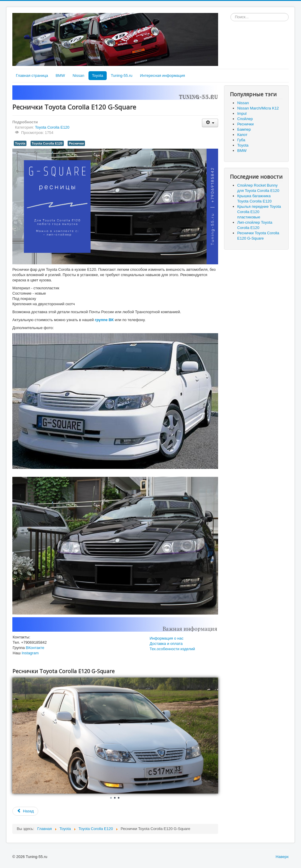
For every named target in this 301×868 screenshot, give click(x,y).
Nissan (78, 75)
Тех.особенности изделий (172, 649)
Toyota (98, 75)
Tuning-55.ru (122, 75)
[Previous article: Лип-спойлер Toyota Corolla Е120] (25, 811)
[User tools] (210, 123)
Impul (242, 113)
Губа (241, 140)
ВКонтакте (35, 648)
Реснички (76, 143)
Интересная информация (162, 75)
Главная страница (32, 75)
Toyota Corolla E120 (52, 127)
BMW (60, 75)
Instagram (30, 653)
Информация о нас (167, 638)
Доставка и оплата (166, 644)
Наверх (282, 857)
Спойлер (245, 119)
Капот (242, 135)
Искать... (231, 13)
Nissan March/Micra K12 (258, 108)
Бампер (244, 129)
